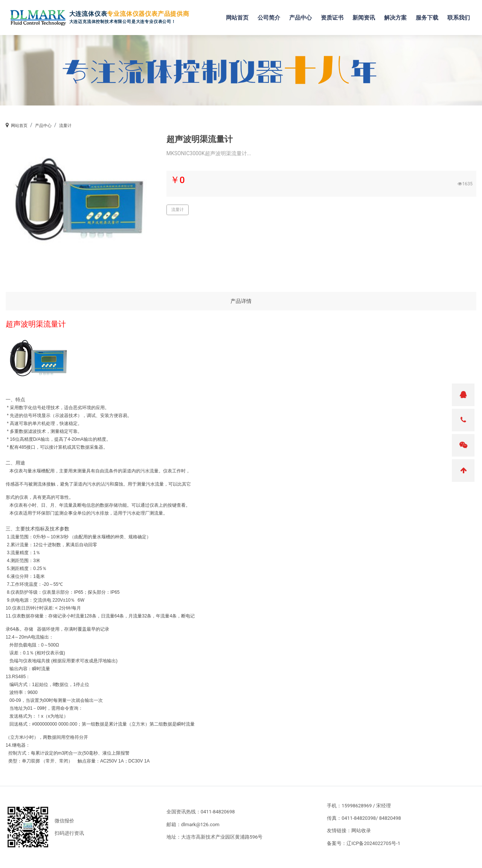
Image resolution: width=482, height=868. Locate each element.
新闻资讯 (366, 15)
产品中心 (302, 15)
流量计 (65, 126)
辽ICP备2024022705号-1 (373, 843)
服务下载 (429, 15)
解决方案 (397, 15)
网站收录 (361, 831)
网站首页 (239, 15)
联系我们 (461, 15)
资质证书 (334, 15)
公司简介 (271, 15)
